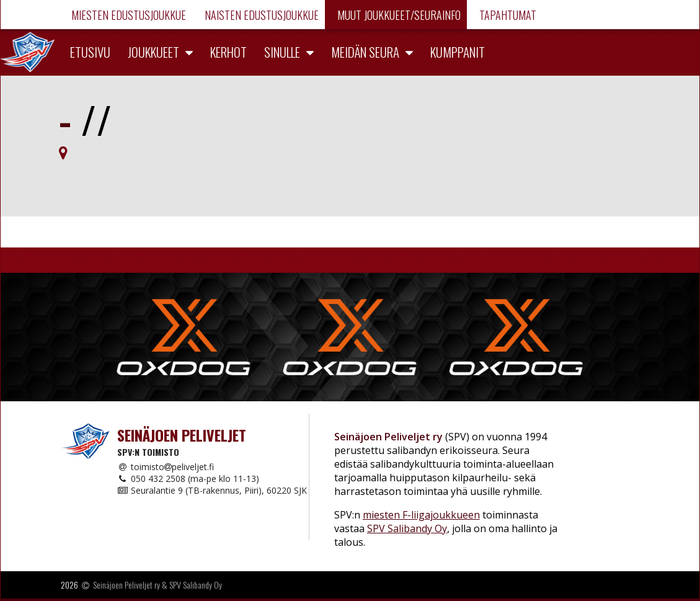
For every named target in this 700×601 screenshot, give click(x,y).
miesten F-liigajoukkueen (421, 515)
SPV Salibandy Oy (407, 528)
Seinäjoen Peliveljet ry (126, 585)
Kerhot (228, 52)
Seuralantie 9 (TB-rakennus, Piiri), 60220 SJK (212, 490)
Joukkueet (153, 52)
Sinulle (282, 52)
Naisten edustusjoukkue (260, 15)
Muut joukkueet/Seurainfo (398, 15)
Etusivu (90, 52)
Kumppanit (458, 52)
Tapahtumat (507, 15)
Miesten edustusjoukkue (127, 15)
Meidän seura (365, 52)
